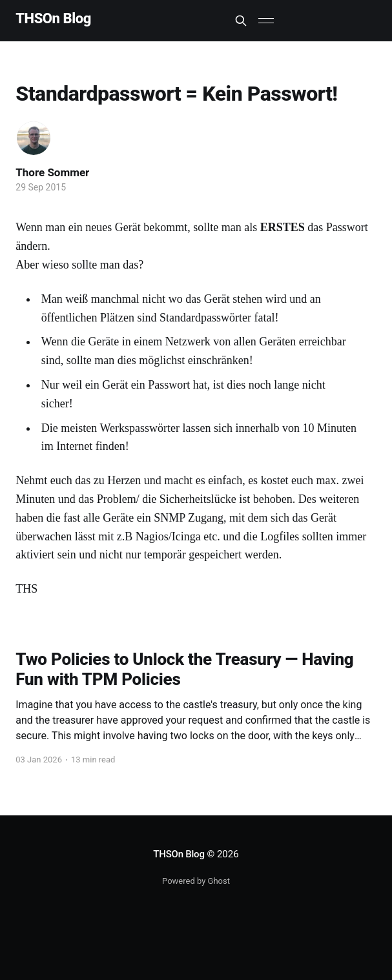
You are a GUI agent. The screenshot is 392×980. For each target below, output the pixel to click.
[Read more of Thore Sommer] (34, 138)
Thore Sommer (52, 172)
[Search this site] (241, 21)
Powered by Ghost (196, 881)
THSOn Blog (53, 19)
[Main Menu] (266, 21)
